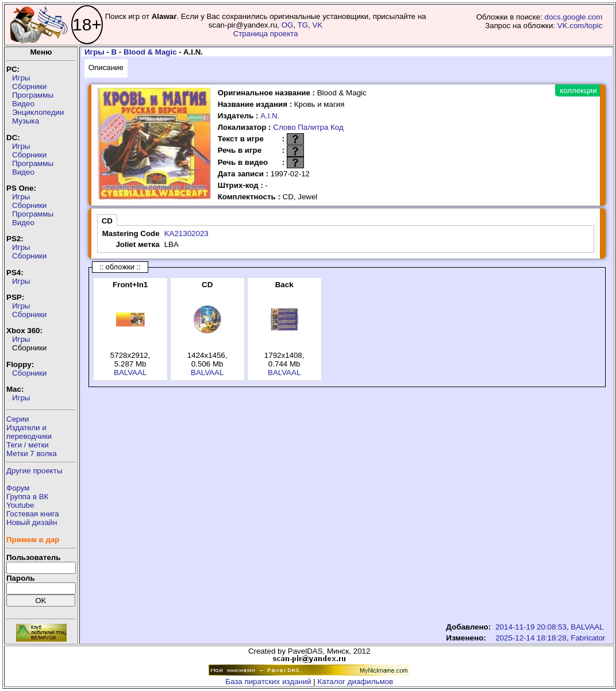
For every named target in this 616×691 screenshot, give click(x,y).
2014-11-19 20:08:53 (531, 627)
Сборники (29, 86)
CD (107, 221)
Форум (18, 488)
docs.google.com (574, 17)
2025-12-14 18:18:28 (531, 638)
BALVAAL (130, 372)
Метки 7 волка (32, 453)
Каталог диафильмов (356, 682)
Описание (106, 67)
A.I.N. (270, 116)
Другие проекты (34, 471)
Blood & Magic (150, 52)
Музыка (26, 121)
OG (288, 25)
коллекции (578, 90)
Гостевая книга (33, 514)
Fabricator (588, 638)
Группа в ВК (27, 497)
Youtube (20, 505)
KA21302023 (186, 233)
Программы (33, 95)
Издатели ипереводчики (29, 432)
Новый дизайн (32, 522)
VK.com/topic (580, 26)
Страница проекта (266, 34)
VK (318, 25)
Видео (23, 104)
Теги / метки (28, 445)
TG (303, 25)
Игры (21, 78)
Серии (18, 419)
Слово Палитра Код (308, 127)
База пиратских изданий (268, 682)
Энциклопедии (38, 112)
